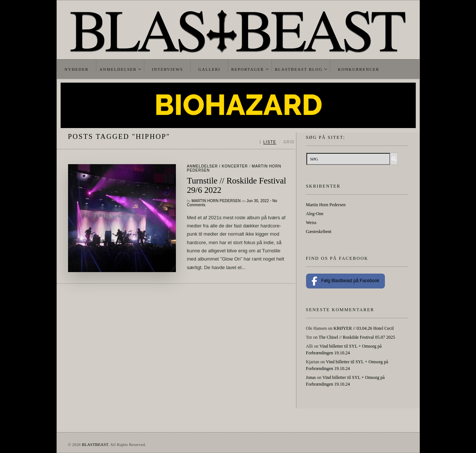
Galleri (209, 69)
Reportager (248, 69)
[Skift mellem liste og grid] (277, 142)
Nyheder (77, 69)
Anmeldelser (118, 69)
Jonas (311, 377)
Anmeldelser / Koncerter (218, 166)
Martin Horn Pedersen (216, 201)
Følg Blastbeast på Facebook (345, 281)
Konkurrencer (358, 69)
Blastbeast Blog (299, 69)
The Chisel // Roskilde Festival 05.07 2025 (357, 337)
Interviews (167, 69)
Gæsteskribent (319, 232)
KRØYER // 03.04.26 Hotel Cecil (364, 328)
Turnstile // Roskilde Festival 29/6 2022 (237, 185)
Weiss (311, 223)
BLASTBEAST (95, 444)
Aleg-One (315, 214)
